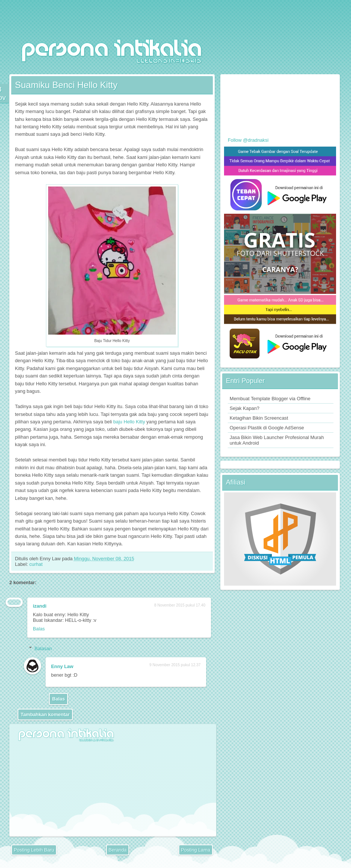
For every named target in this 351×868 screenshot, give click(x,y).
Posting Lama (196, 850)
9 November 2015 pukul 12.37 (175, 665)
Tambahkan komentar (45, 715)
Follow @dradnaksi (248, 140)
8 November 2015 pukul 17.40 (180, 605)
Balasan (43, 648)
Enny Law (62, 666)
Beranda (118, 850)
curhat (36, 564)
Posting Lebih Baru (34, 850)
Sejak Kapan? (245, 408)
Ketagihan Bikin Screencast (259, 418)
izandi (40, 606)
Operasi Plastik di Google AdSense (267, 428)
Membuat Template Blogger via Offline (270, 399)
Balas (39, 629)
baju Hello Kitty (129, 422)
